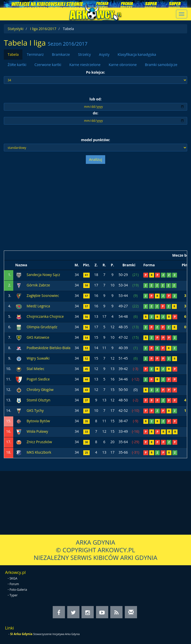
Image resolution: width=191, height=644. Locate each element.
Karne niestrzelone (85, 65)
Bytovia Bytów (38, 421)
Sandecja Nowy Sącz (43, 275)
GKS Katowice (38, 337)
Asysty (104, 54)
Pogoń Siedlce (38, 379)
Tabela (13, 54)
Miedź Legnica (38, 306)
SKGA (13, 578)
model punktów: (95, 140)
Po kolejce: (96, 72)
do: (95, 113)
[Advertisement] (95, 207)
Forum (14, 584)
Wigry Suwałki (38, 358)
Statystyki (16, 29)
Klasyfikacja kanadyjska (137, 54)
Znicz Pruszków (39, 442)
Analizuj (96, 159)
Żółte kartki (17, 65)
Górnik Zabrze (38, 285)
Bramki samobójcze (161, 65)
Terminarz (35, 54)
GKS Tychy (35, 410)
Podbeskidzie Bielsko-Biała (48, 348)
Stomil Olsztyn (38, 400)
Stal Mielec (35, 369)
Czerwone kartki (48, 65)
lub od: (95, 99)
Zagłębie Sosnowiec (43, 295)
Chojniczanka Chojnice (45, 316)
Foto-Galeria (18, 590)
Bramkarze (61, 54)
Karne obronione (123, 65)
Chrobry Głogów (40, 390)
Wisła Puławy (37, 431)
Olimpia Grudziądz (42, 327)
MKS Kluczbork (39, 452)
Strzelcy (84, 54)
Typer (14, 595)
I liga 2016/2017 (43, 29)
